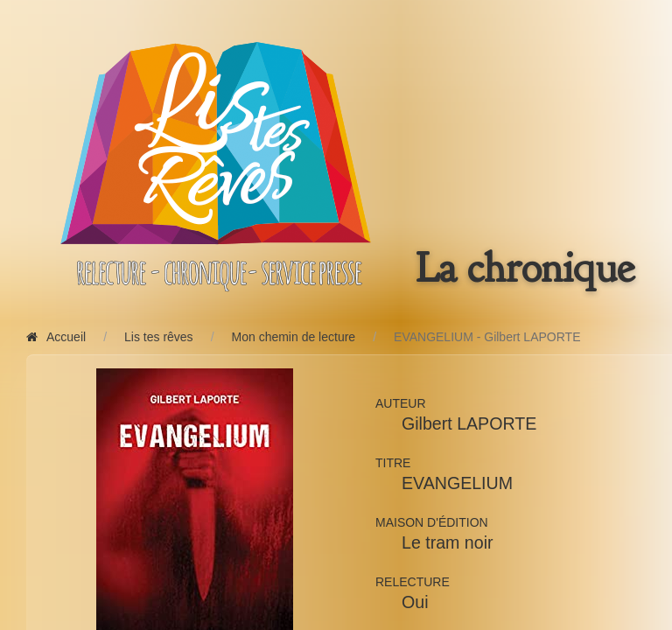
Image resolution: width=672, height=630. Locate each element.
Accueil (56, 337)
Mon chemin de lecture (294, 337)
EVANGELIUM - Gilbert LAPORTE (487, 337)
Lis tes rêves (159, 337)
